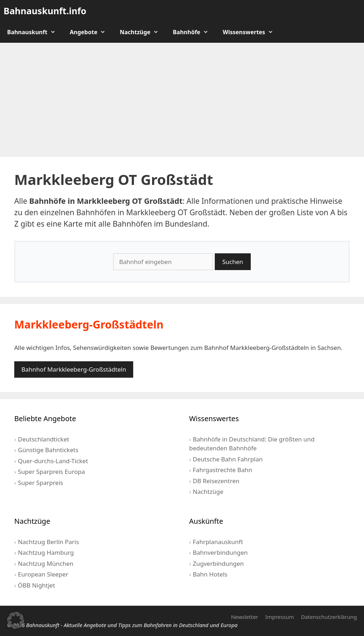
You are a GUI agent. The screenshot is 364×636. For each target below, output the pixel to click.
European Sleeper (43, 574)
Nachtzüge (143, 32)
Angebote (91, 32)
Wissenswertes (251, 32)
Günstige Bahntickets (48, 450)
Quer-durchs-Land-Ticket (53, 461)
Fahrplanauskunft (218, 542)
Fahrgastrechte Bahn (222, 470)
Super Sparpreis (40, 483)
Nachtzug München (46, 563)
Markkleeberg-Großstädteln (89, 324)
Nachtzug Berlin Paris (48, 542)
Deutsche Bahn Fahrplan (228, 459)
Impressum (280, 617)
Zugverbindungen (218, 563)
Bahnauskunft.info (45, 11)
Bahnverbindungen (220, 552)
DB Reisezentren (216, 481)
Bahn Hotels (210, 574)
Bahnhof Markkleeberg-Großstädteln (74, 369)
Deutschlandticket (43, 439)
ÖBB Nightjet (36, 585)
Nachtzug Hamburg (46, 552)
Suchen (233, 262)
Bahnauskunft (35, 32)
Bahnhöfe (194, 32)
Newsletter (244, 617)
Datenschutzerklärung (329, 617)
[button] (16, 620)
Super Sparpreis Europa (51, 472)
